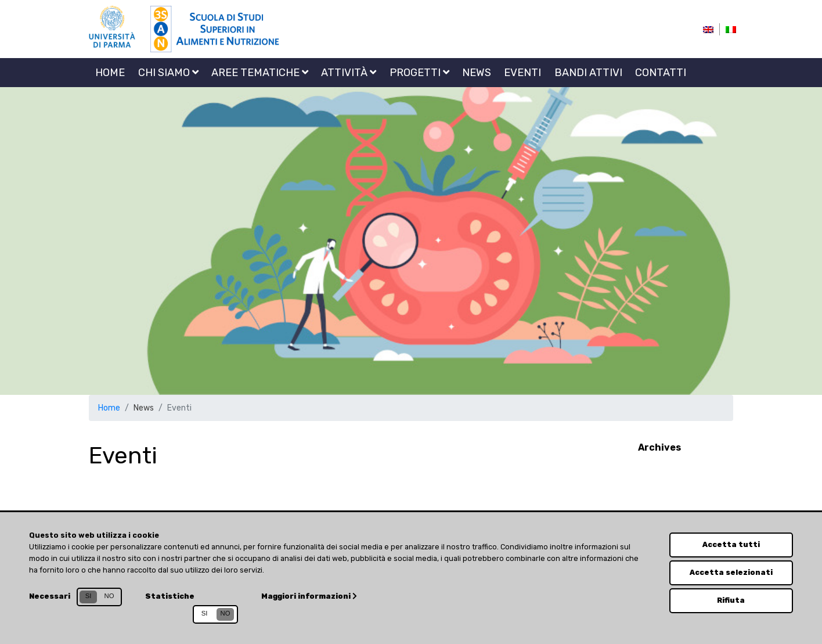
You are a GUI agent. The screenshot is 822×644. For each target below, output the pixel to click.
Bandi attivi (588, 73)
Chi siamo (168, 73)
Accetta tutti (731, 544)
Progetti (419, 73)
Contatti (661, 73)
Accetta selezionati (731, 572)
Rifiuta (731, 600)
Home (110, 73)
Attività (349, 73)
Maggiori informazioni (309, 596)
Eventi (522, 73)
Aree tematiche (260, 73)
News (477, 73)
